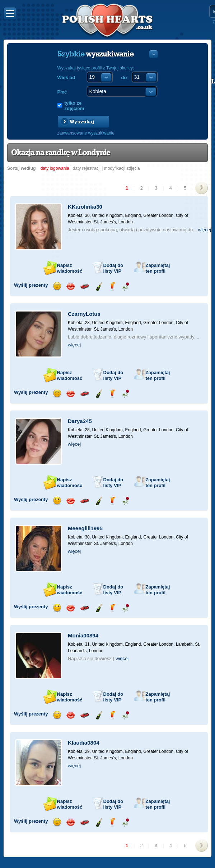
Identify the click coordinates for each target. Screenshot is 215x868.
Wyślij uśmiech (57, 287)
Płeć (62, 92)
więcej (205, 230)
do (124, 78)
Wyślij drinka (112, 287)
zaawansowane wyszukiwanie (86, 133)
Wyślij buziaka (71, 287)
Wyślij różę (126, 287)
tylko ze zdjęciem (74, 106)
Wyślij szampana (99, 287)
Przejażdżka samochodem (85, 287)
